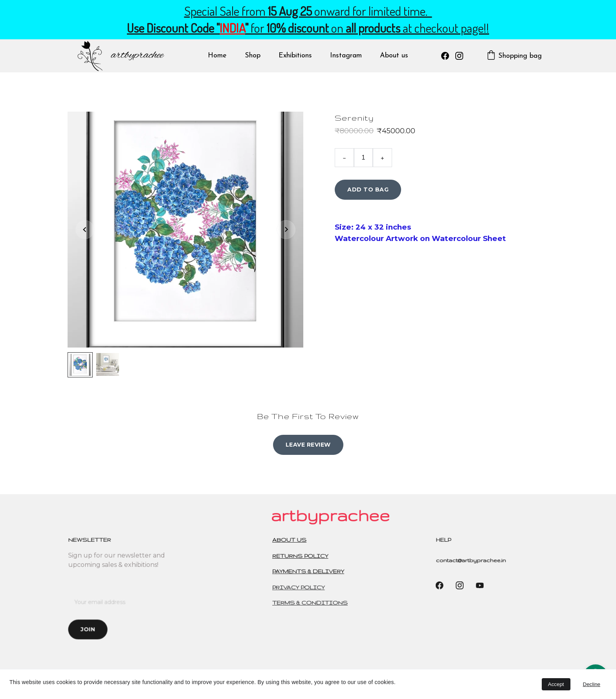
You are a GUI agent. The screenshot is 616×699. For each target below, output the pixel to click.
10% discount (298, 28)
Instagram (346, 56)
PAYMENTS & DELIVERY (309, 571)
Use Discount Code (170, 28)
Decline (592, 684)
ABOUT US (291, 540)
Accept (556, 684)
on (337, 28)
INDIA (232, 28)
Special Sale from (226, 11)
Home (217, 56)
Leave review (308, 445)
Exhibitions (295, 56)
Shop (253, 56)
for (258, 28)
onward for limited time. (373, 11)
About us (394, 56)
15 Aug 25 (291, 11)
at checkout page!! (445, 28)
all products (373, 28)
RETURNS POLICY (302, 556)
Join (89, 629)
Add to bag (368, 190)
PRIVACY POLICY (300, 588)
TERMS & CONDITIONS (311, 603)
